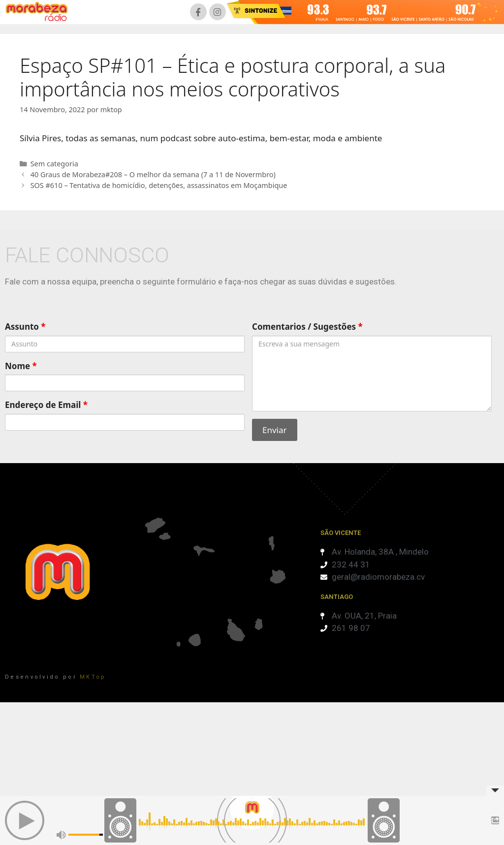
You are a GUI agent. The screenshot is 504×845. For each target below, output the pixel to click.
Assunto (25, 327)
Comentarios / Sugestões (307, 327)
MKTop (93, 677)
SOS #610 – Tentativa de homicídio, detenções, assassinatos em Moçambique (159, 185)
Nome (21, 366)
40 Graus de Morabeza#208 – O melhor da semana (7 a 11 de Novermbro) (153, 174)
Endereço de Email (46, 405)
